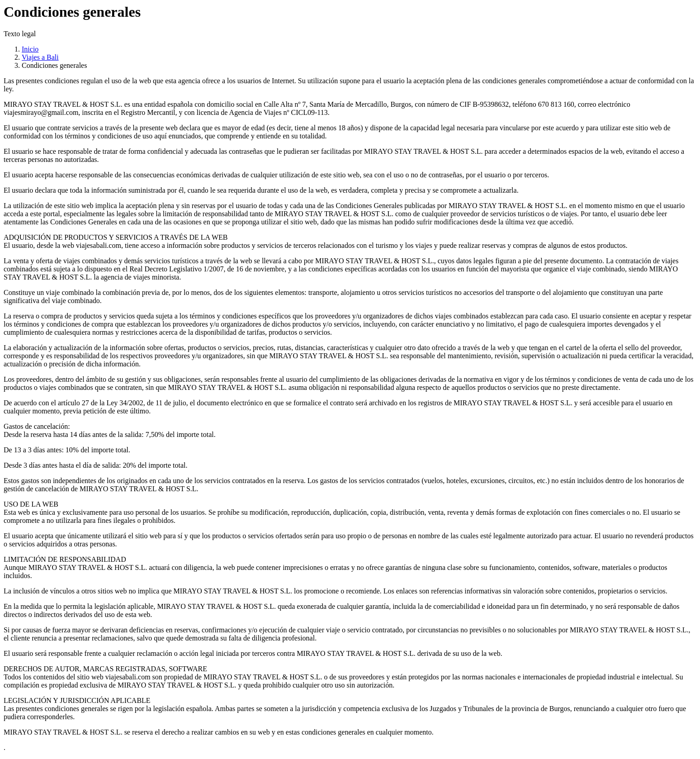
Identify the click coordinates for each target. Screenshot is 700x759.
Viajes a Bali (40, 57)
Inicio (30, 49)
